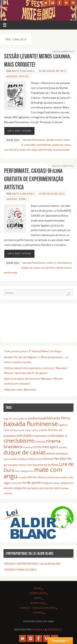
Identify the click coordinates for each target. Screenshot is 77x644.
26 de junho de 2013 (52, 71)
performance (64, 268)
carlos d (51, 263)
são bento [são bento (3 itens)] (33, 488)
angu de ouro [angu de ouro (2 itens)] (11, 419)
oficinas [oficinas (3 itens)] (42, 477)
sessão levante (61, 150)
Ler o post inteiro (19, 131)
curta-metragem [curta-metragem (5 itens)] (45, 447)
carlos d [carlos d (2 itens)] (36, 430)
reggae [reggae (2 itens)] (7, 483)
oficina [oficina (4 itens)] (32, 477)
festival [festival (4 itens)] (48, 459)
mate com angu (28, 150)
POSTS (38, 598)
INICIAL (38, 588)
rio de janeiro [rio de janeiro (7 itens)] (32, 482)
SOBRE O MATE (38, 593)
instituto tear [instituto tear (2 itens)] (25, 465)
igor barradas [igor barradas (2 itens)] (10, 465)
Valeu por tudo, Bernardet (20, 390)
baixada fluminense (34, 140)
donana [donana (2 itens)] (63, 447)
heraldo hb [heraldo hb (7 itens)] (63, 458)
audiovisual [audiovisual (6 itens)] (37, 418)
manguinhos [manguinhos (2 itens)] (27, 471)
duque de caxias (62, 145)
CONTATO (38, 613)
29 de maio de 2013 (52, 194)
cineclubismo (44, 145)
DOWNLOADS (38, 603)
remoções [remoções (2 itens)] (16, 483)
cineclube (29, 145)
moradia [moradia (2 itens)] (22, 477)
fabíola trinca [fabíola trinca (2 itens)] (36, 459)
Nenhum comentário (63, 51)
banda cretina (54, 140)
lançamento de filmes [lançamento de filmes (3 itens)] (45, 465)
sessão (24, 76)
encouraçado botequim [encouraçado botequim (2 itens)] (16, 459)
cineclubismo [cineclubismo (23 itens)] (19, 441)
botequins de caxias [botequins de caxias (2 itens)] (20, 430)
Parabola (38, 630)
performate (45, 150)
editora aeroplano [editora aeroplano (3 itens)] (57, 454)
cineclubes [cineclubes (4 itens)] (40, 436)
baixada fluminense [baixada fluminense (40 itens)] (31, 424)
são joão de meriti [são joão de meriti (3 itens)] (50, 488)
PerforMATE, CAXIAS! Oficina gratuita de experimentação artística (34, 179)
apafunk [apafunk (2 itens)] (23, 419)
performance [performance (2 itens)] (54, 477)
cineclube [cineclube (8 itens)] (23, 435)
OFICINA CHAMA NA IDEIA (20, 570)
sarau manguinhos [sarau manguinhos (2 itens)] (63, 483)
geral (23, 199)
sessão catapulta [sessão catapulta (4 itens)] (15, 488)
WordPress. (55, 630)
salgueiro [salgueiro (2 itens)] (48, 483)
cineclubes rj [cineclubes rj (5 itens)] (57, 436)
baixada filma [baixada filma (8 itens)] (58, 418)
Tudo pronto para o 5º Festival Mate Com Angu (33, 351)
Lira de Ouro (11, 150)
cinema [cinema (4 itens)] (40, 441)
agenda (12, 76)
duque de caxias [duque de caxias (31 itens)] (25, 452)
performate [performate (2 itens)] (67, 477)
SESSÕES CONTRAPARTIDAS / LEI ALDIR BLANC (32, 564)
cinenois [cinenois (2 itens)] (28, 447)
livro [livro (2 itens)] (17, 471)
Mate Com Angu (23, 71)
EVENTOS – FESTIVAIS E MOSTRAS (38, 608)
